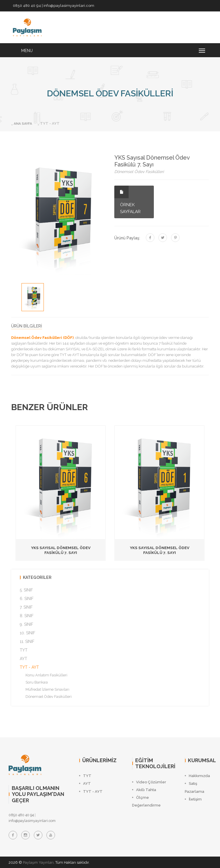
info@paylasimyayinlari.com (69, 6)
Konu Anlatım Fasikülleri (46, 675)
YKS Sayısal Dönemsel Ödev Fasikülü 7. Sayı (61, 550)
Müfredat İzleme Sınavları (47, 689)
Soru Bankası (37, 682)
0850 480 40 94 (27, 6)
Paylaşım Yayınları (39, 862)
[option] (33, 297)
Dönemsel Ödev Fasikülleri (49, 696)
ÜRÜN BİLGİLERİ (27, 326)
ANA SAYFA (24, 123)
